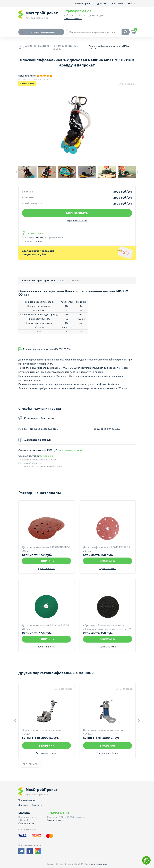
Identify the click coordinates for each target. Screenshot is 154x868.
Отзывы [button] (76, 280)
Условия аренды (84, 3)
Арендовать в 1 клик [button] (46, 753)
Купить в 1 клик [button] (46, 568)
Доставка (102, 3)
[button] (127, 84)
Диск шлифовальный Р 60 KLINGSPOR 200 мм (107, 549)
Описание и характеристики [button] (38, 280)
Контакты (117, 3)
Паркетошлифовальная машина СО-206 (43, 732)
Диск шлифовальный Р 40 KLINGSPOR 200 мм (45, 627)
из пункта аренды (54, 237)
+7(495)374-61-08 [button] (78, 11)
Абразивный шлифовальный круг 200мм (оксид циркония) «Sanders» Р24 (107, 627)
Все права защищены (96, 864)
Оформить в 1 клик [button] (77, 221)
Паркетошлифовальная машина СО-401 (104, 732)
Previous (17, 172)
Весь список (30, 764)
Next (137, 172)
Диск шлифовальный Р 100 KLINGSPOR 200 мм (46, 549)
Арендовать (77, 213)
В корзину (46, 561)
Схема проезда (26, 823)
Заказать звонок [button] (73, 18)
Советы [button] (63, 280)
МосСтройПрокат (42, 13)
